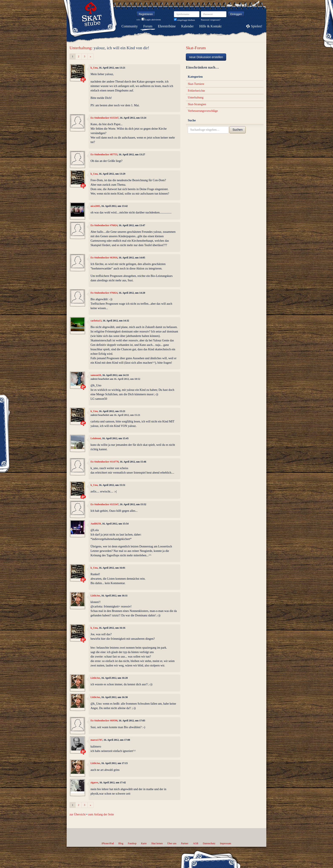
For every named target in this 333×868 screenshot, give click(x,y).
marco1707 (96, 740)
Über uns (172, 843)
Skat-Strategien (197, 104)
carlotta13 (96, 321)
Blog (121, 843)
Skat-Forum (196, 48)
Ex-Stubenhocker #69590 (104, 721)
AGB (195, 843)
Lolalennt (96, 438)
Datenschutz (209, 843)
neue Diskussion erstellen (206, 57)
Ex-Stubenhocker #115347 (104, 118)
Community (130, 26)
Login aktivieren (151, 20)
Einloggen (236, 14)
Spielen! (257, 26)
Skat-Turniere (196, 84)
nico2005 (95, 206)
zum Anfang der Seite (101, 814)
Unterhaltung (80, 48)
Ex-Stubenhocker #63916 (104, 258)
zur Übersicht (78, 814)
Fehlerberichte (196, 91)
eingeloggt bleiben (184, 20)
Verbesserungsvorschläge (203, 111)
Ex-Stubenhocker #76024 (104, 225)
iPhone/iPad (108, 843)
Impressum (225, 843)
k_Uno (94, 68)
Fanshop (132, 843)
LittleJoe (95, 596)
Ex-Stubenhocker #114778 (104, 462)
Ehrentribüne (167, 26)
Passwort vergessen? (211, 20)
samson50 (96, 375)
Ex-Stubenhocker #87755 (104, 154)
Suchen (238, 130)
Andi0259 (96, 524)
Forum (148, 26)
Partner (185, 843)
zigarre (94, 782)
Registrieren (146, 14)
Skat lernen (157, 843)
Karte (144, 843)
